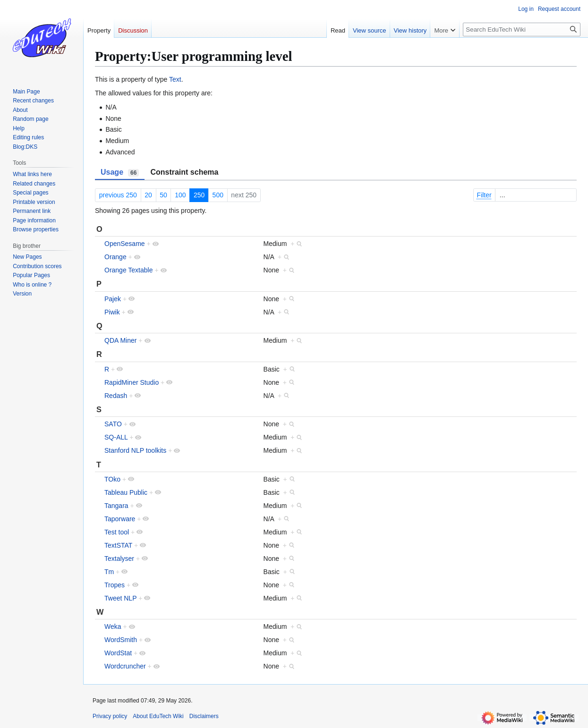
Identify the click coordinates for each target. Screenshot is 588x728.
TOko (112, 479)
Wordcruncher (125, 666)
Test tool (117, 532)
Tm (109, 572)
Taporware (120, 519)
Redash (116, 396)
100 (180, 195)
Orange (115, 257)
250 (199, 195)
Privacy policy (110, 716)
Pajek (113, 299)
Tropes (115, 585)
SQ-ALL (116, 437)
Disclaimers (204, 716)
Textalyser (119, 559)
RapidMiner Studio (132, 382)
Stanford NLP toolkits (135, 450)
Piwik (112, 312)
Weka (113, 626)
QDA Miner (120, 340)
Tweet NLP (120, 598)
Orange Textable (128, 270)
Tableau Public (126, 492)
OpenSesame (125, 244)
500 (218, 195)
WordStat (118, 653)
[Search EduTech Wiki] (522, 30)
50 (163, 195)
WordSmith (121, 640)
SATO (113, 424)
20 (148, 195)
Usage (120, 172)
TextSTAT (118, 545)
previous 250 (118, 195)
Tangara (116, 506)
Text (175, 79)
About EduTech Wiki (158, 716)
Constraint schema (184, 172)
